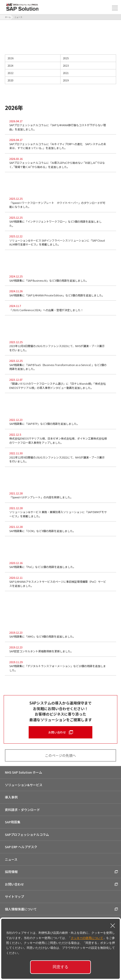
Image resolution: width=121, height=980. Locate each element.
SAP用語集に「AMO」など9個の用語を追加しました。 (61, 635)
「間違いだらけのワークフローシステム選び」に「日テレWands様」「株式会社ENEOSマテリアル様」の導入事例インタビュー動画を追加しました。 (61, 384)
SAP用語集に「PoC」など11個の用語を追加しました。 (61, 565)
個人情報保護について (21, 909)
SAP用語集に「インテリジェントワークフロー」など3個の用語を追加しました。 (61, 222)
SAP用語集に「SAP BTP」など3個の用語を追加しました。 (61, 422)
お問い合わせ (57, 732)
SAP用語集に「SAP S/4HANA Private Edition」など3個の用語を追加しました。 (61, 293)
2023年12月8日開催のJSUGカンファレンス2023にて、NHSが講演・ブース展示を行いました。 (61, 346)
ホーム (8, 17)
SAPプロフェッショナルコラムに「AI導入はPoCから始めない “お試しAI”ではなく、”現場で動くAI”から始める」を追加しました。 (61, 163)
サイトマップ (14, 896)
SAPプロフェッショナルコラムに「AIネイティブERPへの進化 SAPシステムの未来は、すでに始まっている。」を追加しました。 (61, 144)
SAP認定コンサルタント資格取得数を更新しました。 (61, 649)
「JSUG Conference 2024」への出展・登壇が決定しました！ (61, 308)
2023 (88, 66)
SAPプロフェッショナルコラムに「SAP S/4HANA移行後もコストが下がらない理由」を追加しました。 (61, 125)
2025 (88, 58)
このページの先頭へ (60, 755)
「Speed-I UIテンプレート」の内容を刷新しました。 (61, 495)
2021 (88, 73)
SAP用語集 (13, 822)
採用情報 (11, 872)
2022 (33, 73)
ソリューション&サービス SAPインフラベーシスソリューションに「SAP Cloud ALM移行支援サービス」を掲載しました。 (61, 240)
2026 (33, 58)
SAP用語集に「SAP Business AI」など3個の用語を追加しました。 (61, 278)
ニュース (11, 859)
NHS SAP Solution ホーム (24, 772)
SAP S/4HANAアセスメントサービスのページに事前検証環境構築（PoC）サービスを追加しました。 (61, 582)
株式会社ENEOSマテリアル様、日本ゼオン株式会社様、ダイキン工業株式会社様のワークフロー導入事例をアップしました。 (61, 438)
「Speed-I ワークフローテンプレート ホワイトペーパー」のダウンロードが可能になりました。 (61, 203)
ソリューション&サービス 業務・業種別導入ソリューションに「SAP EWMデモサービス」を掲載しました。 (61, 512)
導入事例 (11, 797)
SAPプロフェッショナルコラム (27, 835)
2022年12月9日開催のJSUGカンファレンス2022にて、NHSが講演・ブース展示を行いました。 (58, 457)
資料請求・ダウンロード (22, 810)
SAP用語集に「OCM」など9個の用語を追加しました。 (61, 529)
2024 (33, 66)
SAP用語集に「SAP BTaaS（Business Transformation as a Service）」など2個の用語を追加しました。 (61, 365)
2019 (88, 80)
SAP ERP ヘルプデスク (21, 847)
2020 (33, 80)
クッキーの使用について (87, 938)
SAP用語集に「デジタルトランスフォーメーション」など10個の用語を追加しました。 (61, 666)
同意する (60, 967)
